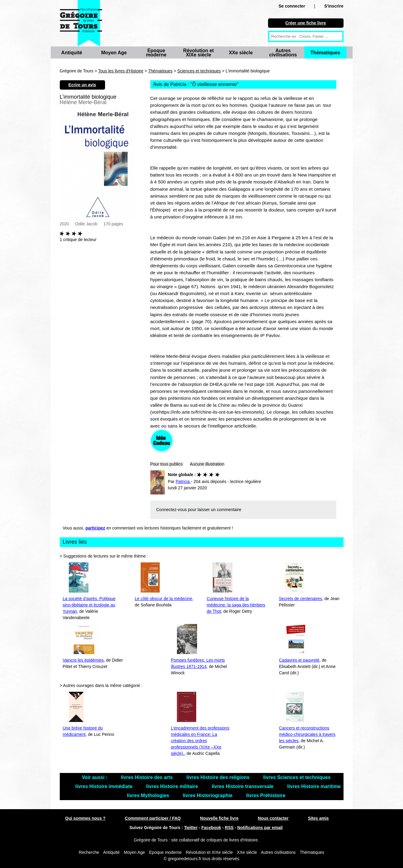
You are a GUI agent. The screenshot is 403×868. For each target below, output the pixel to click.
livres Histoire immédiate (105, 786)
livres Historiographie (208, 795)
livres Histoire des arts (147, 777)
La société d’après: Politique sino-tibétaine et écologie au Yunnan (89, 605)
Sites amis (318, 818)
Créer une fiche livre (306, 23)
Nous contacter (273, 818)
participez (95, 528)
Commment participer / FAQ (153, 818)
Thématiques (325, 53)
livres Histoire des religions (218, 777)
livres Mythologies (149, 795)
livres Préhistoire (266, 795)
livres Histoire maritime (314, 786)
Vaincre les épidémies (83, 660)
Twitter (191, 828)
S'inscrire (334, 6)
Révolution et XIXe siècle (198, 53)
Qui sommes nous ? (85, 818)
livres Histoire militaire (173, 786)
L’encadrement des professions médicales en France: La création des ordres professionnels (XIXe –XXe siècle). (200, 741)
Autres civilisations (283, 53)
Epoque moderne (156, 53)
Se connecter (292, 6)
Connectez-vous (172, 510)
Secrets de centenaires (301, 599)
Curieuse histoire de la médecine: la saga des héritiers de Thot (236, 605)
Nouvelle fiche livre (219, 818)
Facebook (211, 828)
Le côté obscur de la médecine (163, 599)
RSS (229, 828)
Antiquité (72, 53)
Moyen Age (114, 53)
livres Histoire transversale (243, 786)
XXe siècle (241, 53)
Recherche (89, 852)
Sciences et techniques (199, 71)
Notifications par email (260, 828)
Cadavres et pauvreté (299, 660)
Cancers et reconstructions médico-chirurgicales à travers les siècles (307, 734)
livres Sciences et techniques (297, 777)
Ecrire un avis (82, 85)
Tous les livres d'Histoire (121, 71)
